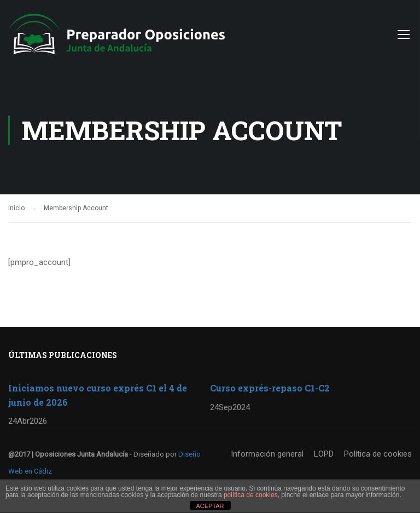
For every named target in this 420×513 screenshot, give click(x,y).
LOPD (324, 454)
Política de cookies (378, 454)
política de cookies (251, 495)
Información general (267, 454)
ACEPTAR (210, 506)
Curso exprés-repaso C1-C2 (270, 388)
